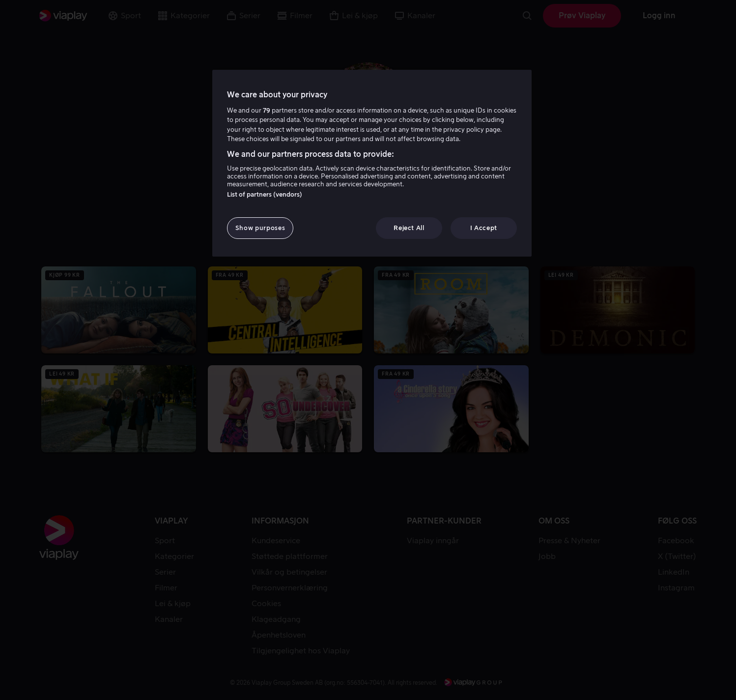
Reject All (409, 228)
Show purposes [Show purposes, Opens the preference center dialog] (260, 228)
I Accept (484, 228)
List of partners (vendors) (265, 194)
